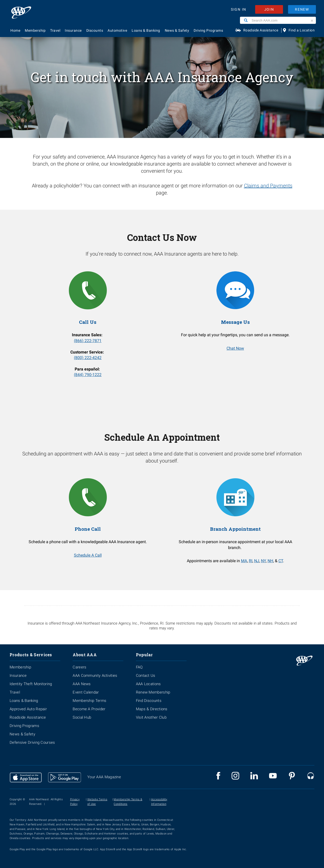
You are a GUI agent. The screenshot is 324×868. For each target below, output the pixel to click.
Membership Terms (89, 701)
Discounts (95, 30)
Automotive (117, 30)
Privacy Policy (75, 802)
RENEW (302, 9)
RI (251, 561)
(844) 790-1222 (88, 375)
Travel (55, 30)
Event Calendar (86, 692)
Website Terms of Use (97, 802)
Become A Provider (89, 709)
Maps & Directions (152, 709)
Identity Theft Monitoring (31, 684)
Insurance (73, 30)
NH (270, 561)
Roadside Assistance (261, 30)
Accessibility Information (159, 802)
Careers (79, 667)
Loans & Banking (146, 30)
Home (15, 30)
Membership (35, 30)
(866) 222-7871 (88, 341)
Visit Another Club (151, 717)
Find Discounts (149, 701)
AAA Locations (148, 684)
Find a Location (302, 30)
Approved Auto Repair (28, 709)
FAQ (139, 667)
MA (244, 561)
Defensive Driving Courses (32, 742)
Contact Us (146, 676)
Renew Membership (153, 692)
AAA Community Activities (95, 676)
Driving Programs (208, 30)
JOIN (269, 9)
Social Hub (82, 717)
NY (263, 561)
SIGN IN (239, 9)
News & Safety (177, 30)
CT (281, 561)
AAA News (82, 684)
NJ (257, 561)
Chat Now (235, 348)
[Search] (246, 20)
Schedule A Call (88, 555)
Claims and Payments (268, 186)
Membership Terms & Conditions (128, 802)
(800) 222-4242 (88, 358)
